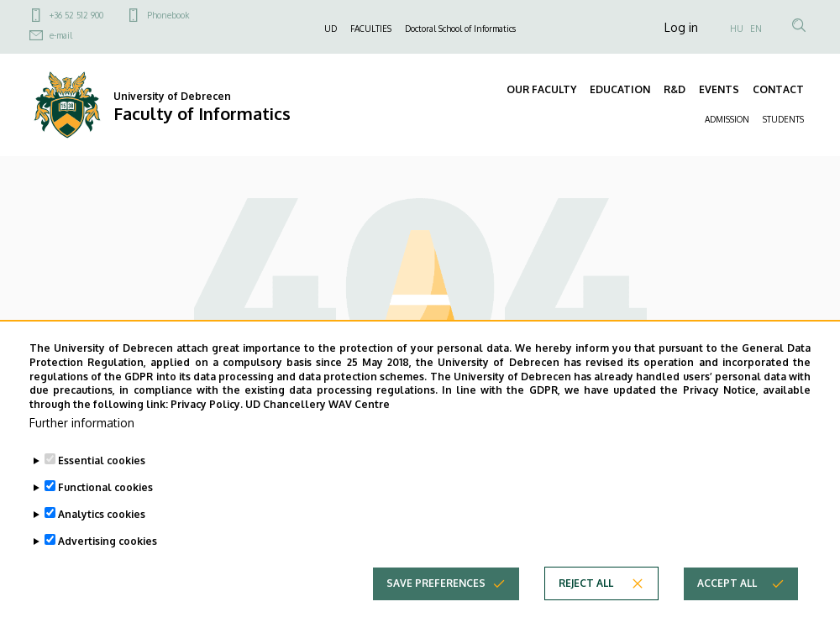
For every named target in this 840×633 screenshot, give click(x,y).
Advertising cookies (108, 541)
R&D (675, 89)
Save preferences (436, 583)
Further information (82, 423)
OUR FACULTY (541, 89)
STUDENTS (783, 119)
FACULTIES (371, 29)
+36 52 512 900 (76, 15)
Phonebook (168, 15)
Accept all (727, 583)
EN (756, 29)
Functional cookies (105, 487)
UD (331, 29)
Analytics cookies (102, 514)
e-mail (61, 35)
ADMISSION (727, 119)
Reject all (586, 583)
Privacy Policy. (207, 404)
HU (737, 29)
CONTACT (778, 89)
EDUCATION (620, 89)
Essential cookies (102, 460)
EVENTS (719, 89)
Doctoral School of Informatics (460, 29)
